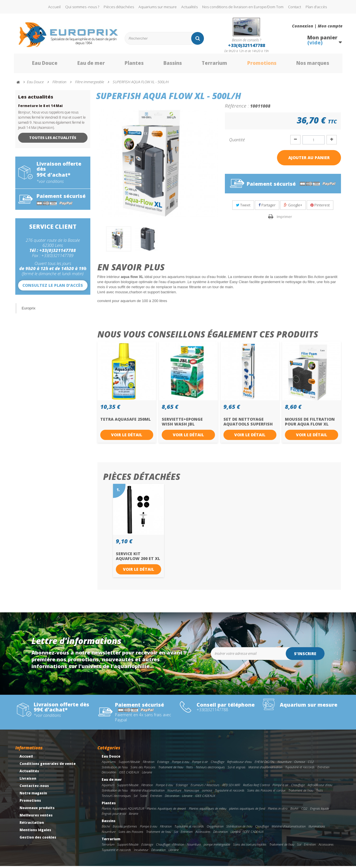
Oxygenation (215, 829)
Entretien (323, 769)
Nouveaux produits (37, 810)
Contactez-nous (34, 788)
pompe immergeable (217, 846)
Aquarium (108, 787)
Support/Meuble (129, 764)
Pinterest (320, 207)
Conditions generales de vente (48, 766)
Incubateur (141, 852)
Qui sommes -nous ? (82, 7)
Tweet (243, 207)
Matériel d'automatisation (265, 769)
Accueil (54, 7)
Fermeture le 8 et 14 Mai (40, 108)
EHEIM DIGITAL (265, 764)
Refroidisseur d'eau (239, 764)
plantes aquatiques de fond (247, 810)
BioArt (294, 810)
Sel (136, 798)
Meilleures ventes (36, 817)
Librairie (147, 774)
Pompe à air (200, 764)
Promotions (257, 65)
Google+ (293, 207)
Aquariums (109, 764)
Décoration (109, 774)
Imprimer (284, 219)
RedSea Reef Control (256, 787)
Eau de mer (84, 65)
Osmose (300, 764)
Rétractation (32, 825)
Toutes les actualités (53, 140)
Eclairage (163, 764)
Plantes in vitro (278, 810)
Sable (144, 798)
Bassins (167, 65)
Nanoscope (192, 793)
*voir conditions (50, 183)
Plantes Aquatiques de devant (167, 810)
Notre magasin (33, 795)
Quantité (237, 142)
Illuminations (317, 829)
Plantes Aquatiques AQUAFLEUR (123, 810)
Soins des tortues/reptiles (250, 846)
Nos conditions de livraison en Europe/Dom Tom (243, 7)
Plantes (127, 65)
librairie (134, 816)
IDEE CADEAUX (129, 774)
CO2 (311, 764)
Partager (267, 207)
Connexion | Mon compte (317, 26)
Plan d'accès (316, 7)
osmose (207, 793)
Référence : (237, 108)
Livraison (28, 781)
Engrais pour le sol (114, 816)
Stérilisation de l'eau (115, 769)
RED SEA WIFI (231, 787)
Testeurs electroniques (210, 769)
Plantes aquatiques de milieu (208, 810)
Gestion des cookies (38, 840)
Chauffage (218, 764)
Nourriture (284, 764)
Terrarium (209, 65)
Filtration (149, 764)
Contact (295, 7)
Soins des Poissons (143, 769)
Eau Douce (37, 65)
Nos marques (309, 65)
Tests (189, 769)
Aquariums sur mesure (158, 7)
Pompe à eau (181, 764)
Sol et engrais (237, 769)
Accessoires (203, 834)
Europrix (29, 310)
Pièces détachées (119, 7)
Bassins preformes (125, 829)
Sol (176, 834)
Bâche (106, 829)
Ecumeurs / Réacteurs (205, 787)
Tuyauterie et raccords (300, 769)
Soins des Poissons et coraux (266, 793)
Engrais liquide (320, 810)
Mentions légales (35, 832)
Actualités (189, 7)
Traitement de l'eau (171, 769)
